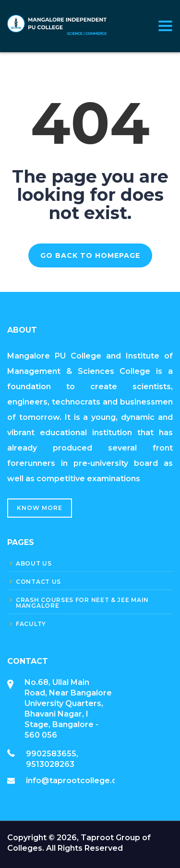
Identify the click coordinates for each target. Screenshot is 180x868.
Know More (40, 508)
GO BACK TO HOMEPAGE (90, 255)
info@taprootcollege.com (78, 781)
